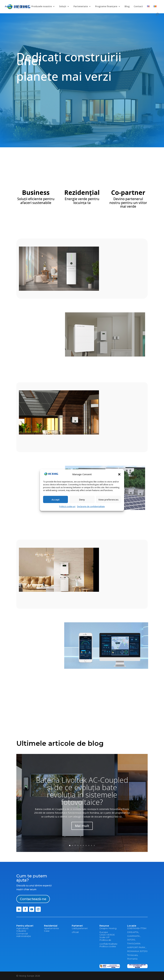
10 (94, 845)
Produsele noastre (42, 7)
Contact (138, 7)
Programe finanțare (106, 7)
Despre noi (21, 7)
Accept (56, 499)
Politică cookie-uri (67, 506)
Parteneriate (81, 7)
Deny (82, 499)
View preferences (108, 499)
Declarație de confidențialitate (91, 506)
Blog (127, 7)
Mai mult (82, 826)
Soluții (63, 7)
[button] (119, 474)
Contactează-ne (33, 899)
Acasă (8, 7)
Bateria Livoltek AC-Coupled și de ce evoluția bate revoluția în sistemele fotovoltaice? (82, 791)
